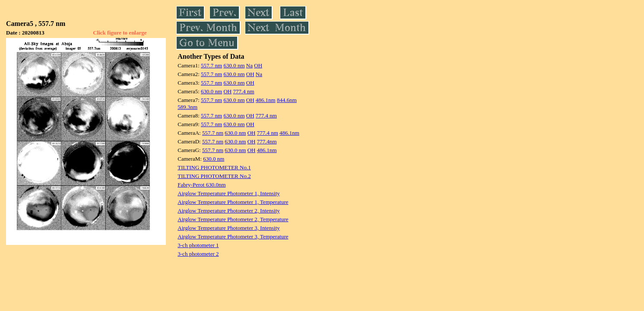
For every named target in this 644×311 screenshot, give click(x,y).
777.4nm (267, 141)
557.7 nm (211, 65)
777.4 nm (243, 91)
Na (249, 65)
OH (258, 65)
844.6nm (287, 100)
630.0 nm (234, 65)
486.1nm (266, 100)
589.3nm (187, 107)
